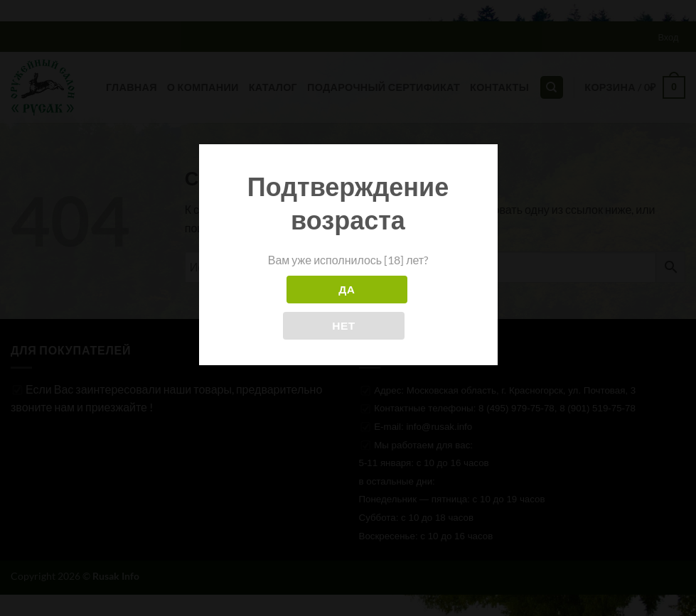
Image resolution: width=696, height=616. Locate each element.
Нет (343, 325)
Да (347, 289)
